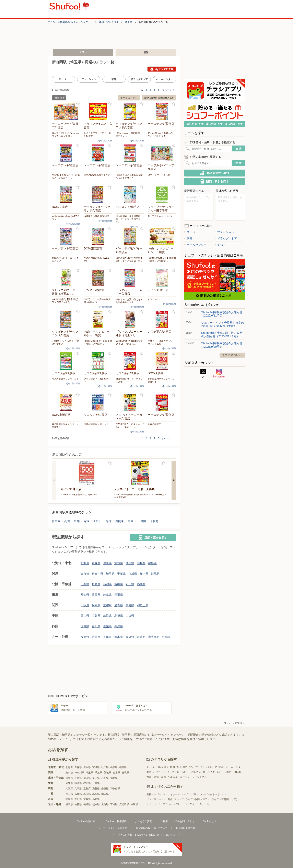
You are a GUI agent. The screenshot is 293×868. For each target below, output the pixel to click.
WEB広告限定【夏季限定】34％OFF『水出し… (130, 342)
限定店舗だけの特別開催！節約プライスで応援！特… (129, 259)
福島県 (152, 563)
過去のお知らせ (232, 355)
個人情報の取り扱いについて (151, 828)
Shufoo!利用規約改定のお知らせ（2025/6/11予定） (222, 314)
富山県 (119, 584)
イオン (225, 794)
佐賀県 (96, 637)
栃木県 (144, 574)
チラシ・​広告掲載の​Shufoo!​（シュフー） (70, 22)
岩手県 (107, 563)
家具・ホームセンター (231, 767)
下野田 (142, 521)
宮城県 (119, 563)
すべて (220, 245)
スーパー (63, 79)
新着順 (58, 98)
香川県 (96, 626)
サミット (151, 804)
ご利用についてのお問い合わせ (177, 821)
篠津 (109, 521)
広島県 (96, 616)
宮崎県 (141, 637)
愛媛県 (107, 626)
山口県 (130, 616)
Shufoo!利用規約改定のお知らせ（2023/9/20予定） (222, 345)
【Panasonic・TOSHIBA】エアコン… (129, 135)
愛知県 (85, 595)
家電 (114, 79)
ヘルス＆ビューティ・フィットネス (187, 777)
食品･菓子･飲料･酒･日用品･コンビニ (178, 767)
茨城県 (133, 574)
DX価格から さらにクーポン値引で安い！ (66, 342)
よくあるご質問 (143, 821)
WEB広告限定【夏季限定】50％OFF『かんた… (66, 301)
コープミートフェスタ (159, 175)
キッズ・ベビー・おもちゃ (186, 772)
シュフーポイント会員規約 (113, 828)
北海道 (85, 563)
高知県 (119, 626)
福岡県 (85, 637)
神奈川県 (97, 574)
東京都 (85, 574)
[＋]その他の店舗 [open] (104, 141)
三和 (186, 804)
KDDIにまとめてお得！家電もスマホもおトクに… (66, 176)
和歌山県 (143, 605)
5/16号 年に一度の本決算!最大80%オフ (97, 301)
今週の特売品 (154, 424)
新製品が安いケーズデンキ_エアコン (66, 259)
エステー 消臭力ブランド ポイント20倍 (162, 342)
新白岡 (56, 521)
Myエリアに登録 (162, 69)
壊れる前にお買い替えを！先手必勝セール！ (129, 301)
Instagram (219, 373)
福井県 (141, 584)
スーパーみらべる (210, 794)
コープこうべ (165, 804)
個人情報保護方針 (185, 828)
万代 (170, 799)
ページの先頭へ (234, 723)
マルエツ (179, 799)
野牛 (77, 521)
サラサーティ (154, 299)
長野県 (96, 584)
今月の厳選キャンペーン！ (65, 379)
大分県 (130, 637)
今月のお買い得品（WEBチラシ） (66, 218)
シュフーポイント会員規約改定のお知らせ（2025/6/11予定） (223, 324)
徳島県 (85, 626)
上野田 (97, 521)
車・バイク (209, 772)
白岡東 (120, 521)
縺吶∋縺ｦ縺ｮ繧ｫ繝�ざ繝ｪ (159, 98)
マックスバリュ (190, 794)
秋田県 (130, 563)
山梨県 (85, 584)
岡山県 (85, 616)
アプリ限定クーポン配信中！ (96, 380)
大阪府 (85, 605)
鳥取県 (107, 616)
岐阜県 (107, 595)
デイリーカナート (199, 804)
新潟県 (107, 584)
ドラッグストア (139, 79)
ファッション (89, 79)
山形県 (141, 563)
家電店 (150, 772)
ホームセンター (164, 79)
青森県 (96, 563)
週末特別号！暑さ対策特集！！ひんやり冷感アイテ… (128, 219)
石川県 (130, 584)
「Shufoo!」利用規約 (115, 821)
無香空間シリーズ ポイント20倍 (129, 380)
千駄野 (154, 521)
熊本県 (119, 637)
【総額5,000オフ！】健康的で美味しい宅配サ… (162, 259)
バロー (178, 804)
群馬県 (155, 574)
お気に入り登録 (78, 104)
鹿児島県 (154, 637)
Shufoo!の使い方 (86, 821)
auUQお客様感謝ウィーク (97, 175)
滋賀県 (119, 605)
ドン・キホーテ (171, 794)
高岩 (67, 521)
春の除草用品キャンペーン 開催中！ (162, 380)
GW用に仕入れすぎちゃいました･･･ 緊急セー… (130, 426)
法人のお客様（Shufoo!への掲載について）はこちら (146, 835)
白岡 (131, 521)
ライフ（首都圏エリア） (225, 799)
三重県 (119, 595)
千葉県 (121, 574)
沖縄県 (166, 637)
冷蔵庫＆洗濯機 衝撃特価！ (98, 216)
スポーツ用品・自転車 (229, 772)
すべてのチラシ (129, 98)
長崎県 (107, 637)
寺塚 (86, 521)
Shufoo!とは (209, 821)
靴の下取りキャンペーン (160, 216)
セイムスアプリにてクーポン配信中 (97, 135)
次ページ (168, 90)
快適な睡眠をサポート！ (96, 424)
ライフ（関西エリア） (198, 799)
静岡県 (96, 595)
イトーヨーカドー (156, 799)
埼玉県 (129, 22)
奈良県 (130, 605)
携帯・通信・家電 (156, 777)
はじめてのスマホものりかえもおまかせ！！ (129, 176)
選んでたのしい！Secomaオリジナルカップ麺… (66, 135)
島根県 (119, 616)
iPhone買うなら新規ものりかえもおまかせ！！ (161, 135)
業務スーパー (154, 794)
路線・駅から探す (109, 22)
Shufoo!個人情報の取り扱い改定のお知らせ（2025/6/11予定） (222, 334)
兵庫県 (96, 605)
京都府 (107, 605)
